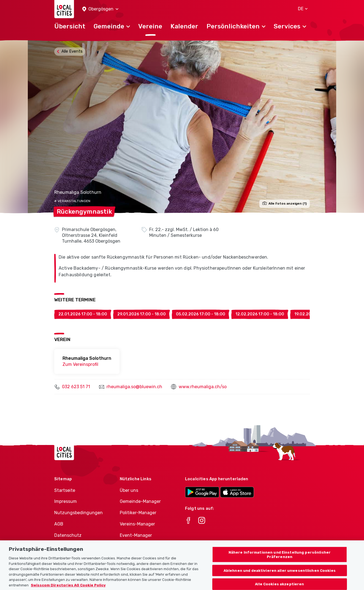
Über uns (129, 490)
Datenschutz (68, 535)
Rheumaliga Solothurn (78, 192)
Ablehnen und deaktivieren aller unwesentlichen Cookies (280, 575)
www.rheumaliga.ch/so (203, 387)
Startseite (65, 490)
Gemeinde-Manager (140, 501)
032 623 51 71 (76, 387)
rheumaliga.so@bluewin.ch (134, 387)
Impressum (66, 501)
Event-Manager (136, 535)
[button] (100, 9)
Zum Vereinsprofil (80, 364)
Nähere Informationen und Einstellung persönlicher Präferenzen (280, 559)
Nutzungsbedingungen (78, 513)
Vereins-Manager (137, 524)
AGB (59, 524)
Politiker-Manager (138, 513)
